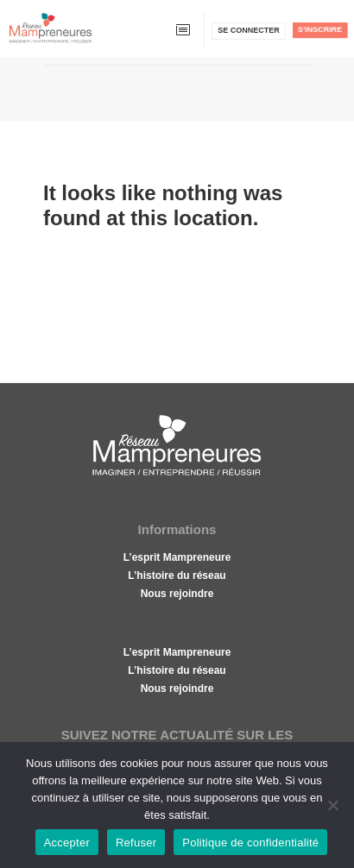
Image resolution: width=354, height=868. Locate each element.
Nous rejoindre (177, 594)
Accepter (67, 843)
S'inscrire (320, 29)
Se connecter (249, 30)
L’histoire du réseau (177, 576)
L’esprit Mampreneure (177, 557)
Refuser (136, 843)
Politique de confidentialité (250, 843)
